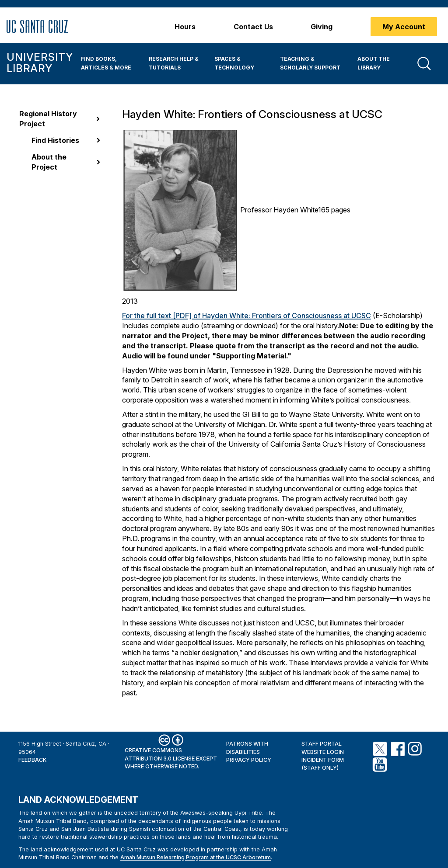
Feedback (32, 760)
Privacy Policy (249, 760)
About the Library (374, 63)
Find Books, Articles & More (106, 63)
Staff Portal (322, 744)
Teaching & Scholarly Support (310, 63)
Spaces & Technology (234, 63)
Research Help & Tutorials (174, 63)
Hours (185, 27)
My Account (404, 27)
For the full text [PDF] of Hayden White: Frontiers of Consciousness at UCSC (247, 316)
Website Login (323, 752)
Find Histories (55, 140)
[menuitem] (108, 64)
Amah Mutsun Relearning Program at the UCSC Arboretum (196, 857)
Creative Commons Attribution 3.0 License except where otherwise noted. (171, 758)
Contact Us (253, 27)
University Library (40, 63)
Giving (322, 27)
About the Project (49, 162)
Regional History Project (48, 119)
